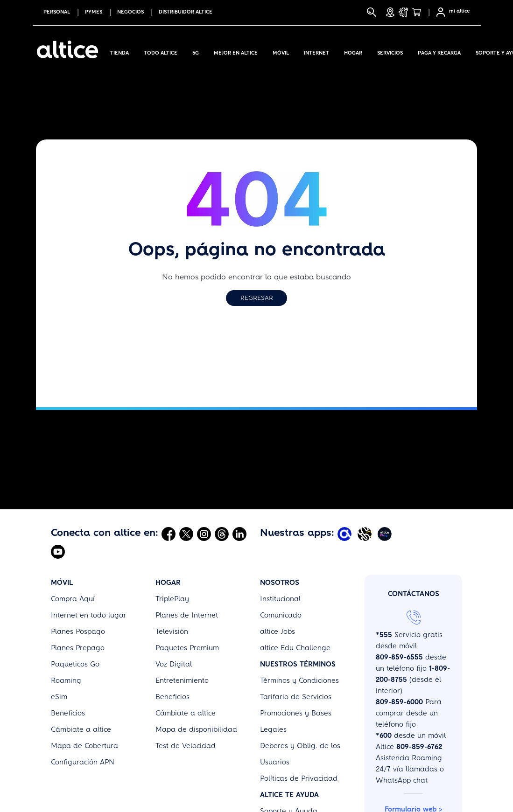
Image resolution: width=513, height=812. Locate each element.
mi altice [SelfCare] (459, 11)
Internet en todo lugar (89, 615)
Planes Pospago (78, 632)
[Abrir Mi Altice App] (346, 534)
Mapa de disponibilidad (196, 729)
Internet (316, 51)
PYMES (94, 12)
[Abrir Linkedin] (239, 534)
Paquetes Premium (187, 648)
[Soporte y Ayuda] (403, 12)
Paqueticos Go (75, 664)
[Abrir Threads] (222, 534)
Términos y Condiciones (299, 680)
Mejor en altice (236, 51)
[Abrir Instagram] (204, 534)
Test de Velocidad (186, 746)
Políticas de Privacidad (299, 778)
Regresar (257, 298)
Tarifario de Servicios (296, 697)
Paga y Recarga (439, 51)
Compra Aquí (73, 599)
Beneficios (68, 713)
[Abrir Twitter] (186, 534)
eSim (59, 697)
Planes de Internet (187, 615)
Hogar (353, 51)
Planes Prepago (78, 648)
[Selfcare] (438, 12)
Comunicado (281, 615)
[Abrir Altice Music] (366, 534)
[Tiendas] (390, 12)
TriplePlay (172, 599)
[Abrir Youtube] (58, 551)
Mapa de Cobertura (84, 746)
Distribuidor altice (186, 12)
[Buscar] (372, 12)
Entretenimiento (182, 680)
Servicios (390, 51)
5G (196, 51)
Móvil (281, 51)
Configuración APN (83, 762)
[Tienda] (419, 12)
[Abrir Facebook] (169, 534)
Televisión (172, 632)
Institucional (280, 599)
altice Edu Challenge (295, 648)
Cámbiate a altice (81, 729)
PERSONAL (57, 12)
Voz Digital (174, 664)
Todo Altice (161, 51)
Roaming (66, 680)
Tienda (119, 51)
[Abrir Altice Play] (386, 534)
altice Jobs (278, 632)
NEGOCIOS (130, 12)
